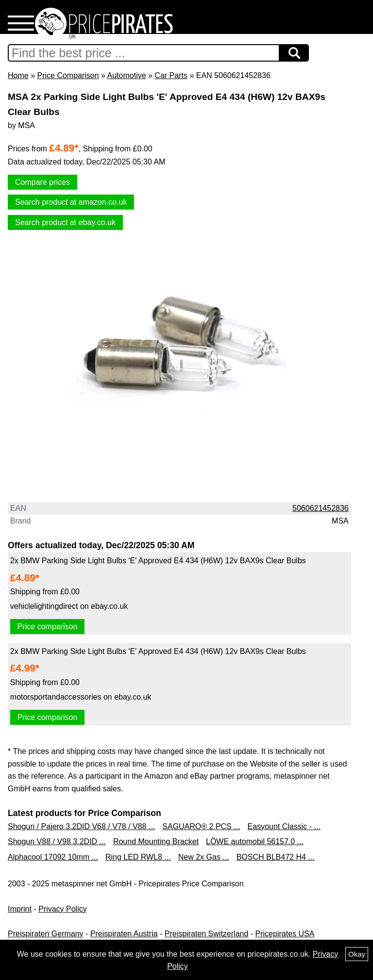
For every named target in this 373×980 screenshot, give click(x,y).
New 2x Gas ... (204, 857)
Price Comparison (68, 75)
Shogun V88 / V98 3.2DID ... (57, 841)
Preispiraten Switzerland (207, 934)
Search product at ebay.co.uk (65, 222)
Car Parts (171, 75)
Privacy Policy (63, 909)
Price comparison (48, 627)
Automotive (127, 75)
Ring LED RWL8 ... (138, 857)
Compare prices (42, 182)
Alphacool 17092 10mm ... (53, 857)
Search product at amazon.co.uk (71, 202)
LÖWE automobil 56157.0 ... (255, 841)
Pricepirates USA (285, 934)
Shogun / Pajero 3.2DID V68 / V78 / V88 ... (81, 826)
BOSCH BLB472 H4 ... (276, 857)
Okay (357, 954)
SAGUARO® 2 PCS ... (201, 826)
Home (18, 75)
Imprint (20, 909)
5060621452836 (321, 508)
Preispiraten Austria (124, 934)
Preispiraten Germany (46, 934)
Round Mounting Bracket (156, 841)
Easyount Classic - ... (284, 826)
